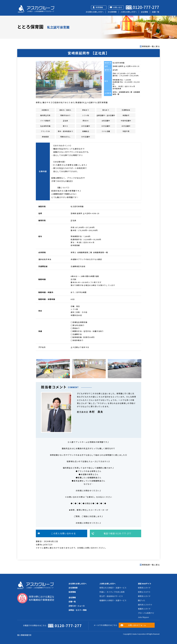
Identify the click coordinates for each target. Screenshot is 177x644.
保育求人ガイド (144, 588)
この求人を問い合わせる (63, 533)
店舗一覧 (156, 12)
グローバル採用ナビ (146, 613)
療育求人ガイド (144, 596)
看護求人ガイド (144, 609)
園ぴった (142, 600)
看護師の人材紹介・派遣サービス (113, 600)
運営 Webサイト (145, 584)
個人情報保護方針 (24, 635)
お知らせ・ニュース (77, 606)
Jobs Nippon (143, 617)
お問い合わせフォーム (137, 625)
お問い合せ (118, 7)
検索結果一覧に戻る (151, 46)
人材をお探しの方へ (129, 12)
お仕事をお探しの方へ (95, 12)
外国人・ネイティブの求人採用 (112, 592)
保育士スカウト (144, 592)
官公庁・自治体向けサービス (111, 596)
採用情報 (99, 7)
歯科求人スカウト (145, 605)
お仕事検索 (112, 12)
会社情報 (144, 12)
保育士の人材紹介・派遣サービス (113, 588)
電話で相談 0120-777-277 (117, 533)
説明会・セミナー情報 (78, 610)
